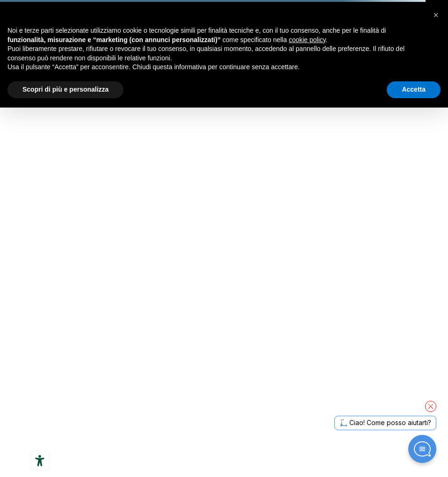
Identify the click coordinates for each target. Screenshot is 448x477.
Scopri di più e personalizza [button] (65, 89)
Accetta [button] (414, 89)
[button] (436, 15)
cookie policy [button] (307, 40)
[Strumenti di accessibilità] (40, 461)
